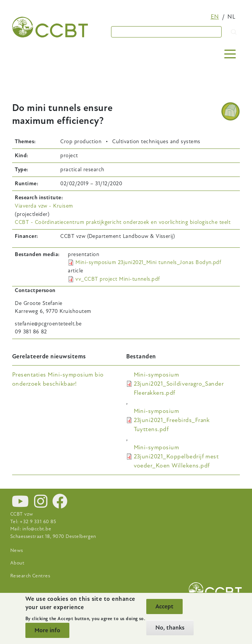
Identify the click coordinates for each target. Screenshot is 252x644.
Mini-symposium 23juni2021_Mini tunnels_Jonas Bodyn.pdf (148, 262)
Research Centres (30, 576)
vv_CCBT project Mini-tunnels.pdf (117, 279)
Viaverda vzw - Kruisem (44, 206)
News (17, 550)
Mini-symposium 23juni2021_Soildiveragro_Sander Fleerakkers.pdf (179, 384)
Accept (164, 606)
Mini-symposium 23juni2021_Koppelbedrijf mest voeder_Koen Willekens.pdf (176, 456)
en (215, 17)
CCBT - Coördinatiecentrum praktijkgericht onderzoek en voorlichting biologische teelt (123, 222)
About (17, 563)
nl (231, 17)
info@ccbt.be (37, 529)
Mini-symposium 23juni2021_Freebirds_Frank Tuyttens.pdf (172, 420)
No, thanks (170, 628)
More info (47, 630)
